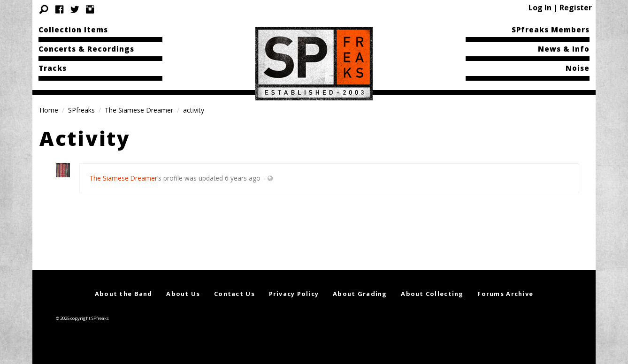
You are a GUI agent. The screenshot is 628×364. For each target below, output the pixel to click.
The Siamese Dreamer (139, 110)
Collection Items (73, 30)
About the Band (124, 294)
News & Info (564, 49)
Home (49, 110)
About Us (183, 294)
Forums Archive (505, 294)
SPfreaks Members (551, 30)
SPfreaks (81, 110)
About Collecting (432, 294)
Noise (578, 68)
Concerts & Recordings (86, 49)
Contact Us (234, 294)
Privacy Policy (294, 294)
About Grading (360, 294)
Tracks (53, 68)
